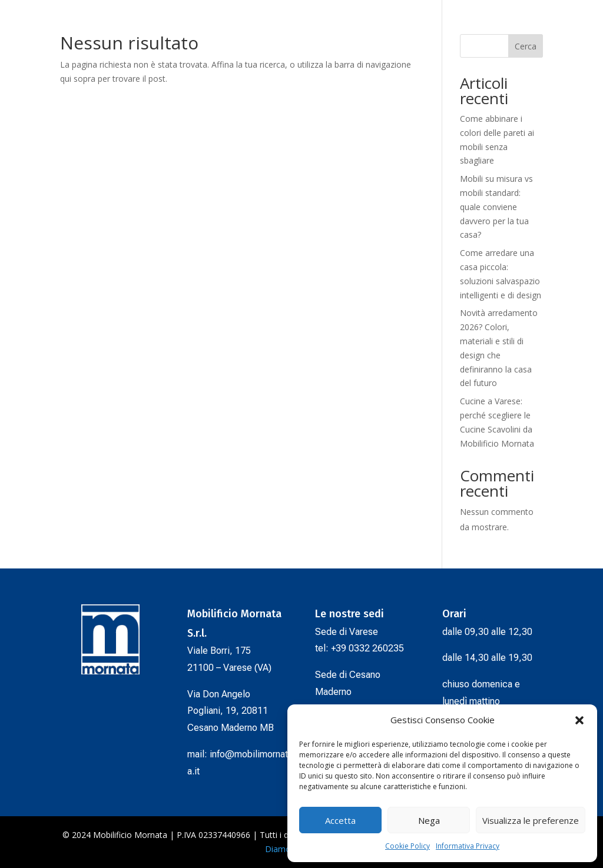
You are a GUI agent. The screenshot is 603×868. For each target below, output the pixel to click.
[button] (579, 720)
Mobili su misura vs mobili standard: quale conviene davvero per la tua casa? (496, 207)
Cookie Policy (407, 846)
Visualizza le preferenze (531, 820)
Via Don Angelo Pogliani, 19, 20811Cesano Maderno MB (231, 711)
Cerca (526, 46)
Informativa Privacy (468, 846)
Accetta (340, 820)
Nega (429, 820)
